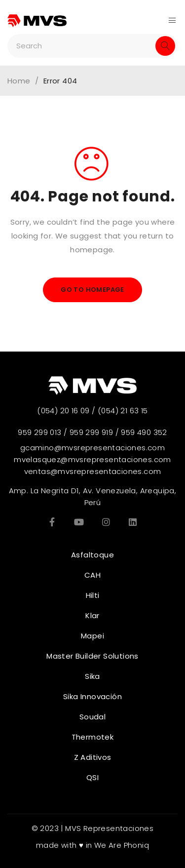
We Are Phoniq (122, 845)
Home (19, 81)
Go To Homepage (92, 290)
